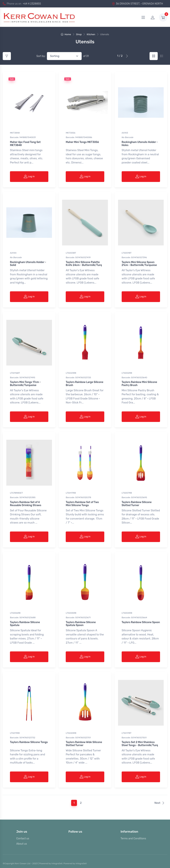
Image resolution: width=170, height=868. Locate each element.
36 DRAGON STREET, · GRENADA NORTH (137, 4)
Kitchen (91, 34)
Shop (79, 34)
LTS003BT (71, 253)
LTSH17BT (127, 731)
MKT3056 (71, 133)
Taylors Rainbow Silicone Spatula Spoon (81, 622)
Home (66, 34)
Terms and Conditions (133, 836)
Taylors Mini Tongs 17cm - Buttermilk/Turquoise (25, 383)
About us (22, 842)
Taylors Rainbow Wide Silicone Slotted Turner (84, 742)
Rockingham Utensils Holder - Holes (140, 144)
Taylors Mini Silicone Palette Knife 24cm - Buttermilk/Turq (84, 263)
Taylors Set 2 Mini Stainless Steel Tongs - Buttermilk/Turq (140, 742)
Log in (29, 176)
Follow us (75, 829)
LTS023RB (71, 372)
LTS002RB (127, 372)
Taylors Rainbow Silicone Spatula (25, 622)
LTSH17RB (71, 492)
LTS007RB (127, 492)
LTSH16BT (15, 372)
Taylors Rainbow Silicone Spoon (141, 621)
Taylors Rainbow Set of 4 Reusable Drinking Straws (26, 503)
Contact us (23, 836)
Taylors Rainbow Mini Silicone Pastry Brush (139, 383)
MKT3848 (15, 133)
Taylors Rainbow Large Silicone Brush (84, 383)
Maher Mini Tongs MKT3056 (82, 142)
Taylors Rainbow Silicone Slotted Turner (137, 503)
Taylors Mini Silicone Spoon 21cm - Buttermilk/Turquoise (139, 263)
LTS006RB (15, 612)
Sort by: (41, 56)
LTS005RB (71, 612)
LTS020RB (71, 731)
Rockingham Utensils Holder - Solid (28, 263)
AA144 (13, 253)
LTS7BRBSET (16, 492)
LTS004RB (127, 612)
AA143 (125, 133)
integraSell (81, 861)
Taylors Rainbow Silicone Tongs (29, 740)
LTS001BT (127, 253)
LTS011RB (15, 731)
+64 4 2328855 (32, 4)
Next (159, 801)
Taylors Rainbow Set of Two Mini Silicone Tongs (82, 503)
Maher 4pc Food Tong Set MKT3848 (25, 144)
